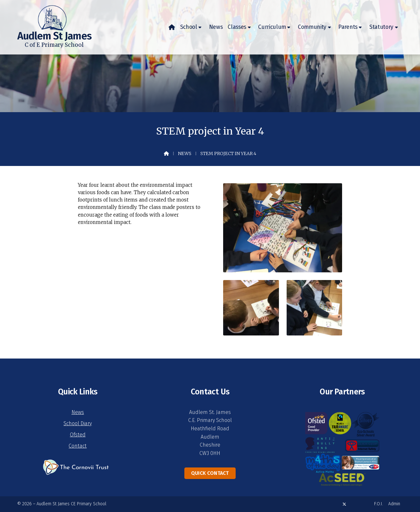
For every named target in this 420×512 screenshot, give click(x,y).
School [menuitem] (189, 27)
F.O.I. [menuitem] (379, 504)
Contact (78, 446)
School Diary (78, 423)
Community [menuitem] (312, 27)
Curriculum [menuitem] (272, 27)
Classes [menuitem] (237, 27)
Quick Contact (210, 473)
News (185, 153)
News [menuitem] (216, 27)
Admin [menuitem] (394, 504)
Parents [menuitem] (348, 27)
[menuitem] (172, 27)
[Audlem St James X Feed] (344, 504)
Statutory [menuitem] (381, 27)
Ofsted (78, 435)
